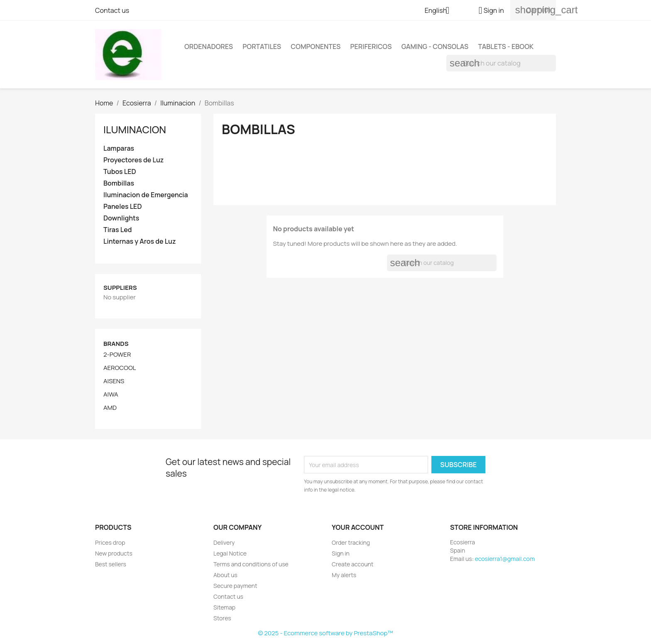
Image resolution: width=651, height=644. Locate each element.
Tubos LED (120, 172)
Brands (116, 344)
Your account (358, 527)
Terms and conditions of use (251, 564)
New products (114, 553)
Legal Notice (230, 553)
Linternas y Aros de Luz (139, 241)
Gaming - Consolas (435, 47)
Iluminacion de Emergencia (146, 195)
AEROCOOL (120, 368)
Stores (222, 618)
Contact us (112, 10)
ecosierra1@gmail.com (505, 559)
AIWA (111, 394)
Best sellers (111, 564)
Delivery (224, 542)
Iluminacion (135, 129)
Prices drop (110, 542)
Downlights (121, 218)
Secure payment (235, 586)
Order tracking (351, 542)
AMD (110, 408)
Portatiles (262, 47)
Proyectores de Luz (133, 160)
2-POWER (117, 355)
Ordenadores (209, 47)
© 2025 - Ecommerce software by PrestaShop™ (325, 633)
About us (225, 575)
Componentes (316, 47)
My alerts (344, 575)
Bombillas (119, 183)
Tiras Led (117, 230)
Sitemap (224, 607)
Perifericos (371, 47)
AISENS (114, 381)
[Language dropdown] (440, 11)
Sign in (341, 553)
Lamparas (119, 148)
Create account (352, 564)
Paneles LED (122, 207)
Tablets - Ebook (506, 47)
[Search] (501, 63)
